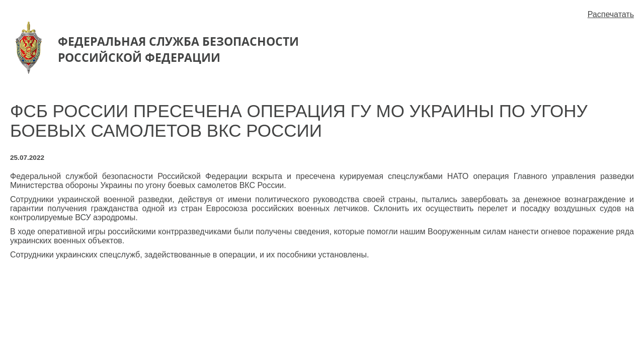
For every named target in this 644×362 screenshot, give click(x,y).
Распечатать (611, 14)
